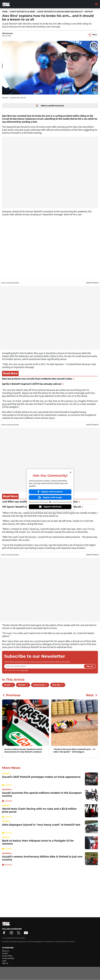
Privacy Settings (8, 958)
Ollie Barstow (7, 33)
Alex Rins (57, 685)
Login (4, 961)
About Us (6, 951)
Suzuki (7, 685)
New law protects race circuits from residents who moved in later (38, 379)
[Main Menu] (96, 4)
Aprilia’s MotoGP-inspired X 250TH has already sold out (33, 384)
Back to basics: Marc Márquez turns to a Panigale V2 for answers (38, 842)
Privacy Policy (24, 670)
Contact (5, 953)
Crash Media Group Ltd (12, 938)
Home (5, 12)
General (7, 806)
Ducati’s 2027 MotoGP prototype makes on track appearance (41, 777)
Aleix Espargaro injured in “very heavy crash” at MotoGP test (41, 825)
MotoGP (89, 12)
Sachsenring (39, 685)
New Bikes (7, 790)
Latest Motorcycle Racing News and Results (60, 12)
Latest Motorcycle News (22, 12)
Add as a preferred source (50, 106)
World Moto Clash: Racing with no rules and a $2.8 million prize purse (39, 810)
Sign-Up (5, 963)
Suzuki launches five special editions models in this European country (42, 794)
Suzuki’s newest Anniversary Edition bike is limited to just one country (42, 858)
